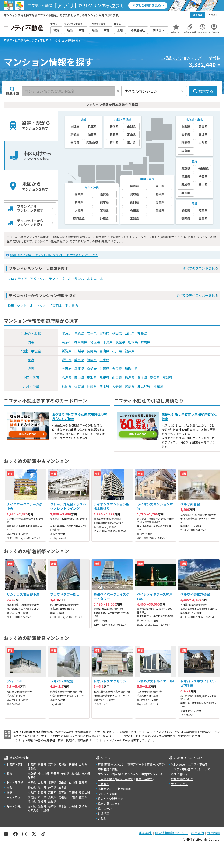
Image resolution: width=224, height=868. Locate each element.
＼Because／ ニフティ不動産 (189, 764)
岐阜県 (79, 360)
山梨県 (79, 351)
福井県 (130, 351)
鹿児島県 (144, 386)
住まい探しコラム (109, 803)
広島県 (67, 378)
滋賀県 (105, 369)
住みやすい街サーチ (111, 799)
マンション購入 (108, 774)
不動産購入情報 (108, 769)
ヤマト (22, 306)
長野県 (92, 351)
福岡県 (67, 386)
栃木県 (133, 342)
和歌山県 (131, 369)
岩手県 (92, 333)
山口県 (117, 378)
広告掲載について (182, 779)
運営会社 (145, 833)
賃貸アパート (136, 764)
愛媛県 (155, 378)
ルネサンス (76, 279)
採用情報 (214, 833)
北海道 (67, 333)
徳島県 (130, 378)
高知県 (168, 378)
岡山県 (79, 378)
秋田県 (117, 333)
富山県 (105, 351)
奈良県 (117, 369)
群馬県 (146, 342)
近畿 (31, 369)
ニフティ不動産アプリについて (191, 769)
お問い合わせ (179, 774)
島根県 (105, 378)
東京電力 (72, 306)
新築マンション (129, 774)
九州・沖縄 (31, 386)
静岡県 (92, 360)
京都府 (92, 369)
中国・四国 (31, 378)
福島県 (142, 333)
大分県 (117, 386)
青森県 (79, 333)
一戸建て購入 (106, 779)
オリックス (38, 306)
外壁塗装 (104, 813)
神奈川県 (81, 342)
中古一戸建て (144, 779)
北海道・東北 (31, 333)
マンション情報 (108, 794)
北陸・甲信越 (31, 351)
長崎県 (92, 386)
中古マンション (151, 774)
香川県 (142, 378)
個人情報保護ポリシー (171, 833)
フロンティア (17, 279)
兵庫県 (79, 369)
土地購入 (104, 784)
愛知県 (67, 360)
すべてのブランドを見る (200, 268)
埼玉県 (95, 342)
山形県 (130, 333)
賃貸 (101, 764)
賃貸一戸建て (155, 764)
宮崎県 (130, 386)
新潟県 (67, 351)
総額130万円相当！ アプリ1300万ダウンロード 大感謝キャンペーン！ (54, 255)
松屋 (11, 306)
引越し (102, 818)
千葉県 (108, 342)
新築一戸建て (125, 779)
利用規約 (197, 833)
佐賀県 (79, 386)
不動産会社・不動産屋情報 (115, 789)
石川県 (117, 351)
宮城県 (105, 333)
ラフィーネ (57, 279)
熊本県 (105, 386)
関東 (31, 342)
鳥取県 (92, 378)
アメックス (38, 279)
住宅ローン (105, 808)
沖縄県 (158, 386)
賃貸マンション (115, 764)
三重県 (105, 360)
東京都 (67, 342)
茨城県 (120, 342)
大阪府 (67, 369)
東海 (31, 360)
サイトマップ (179, 784)
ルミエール (95, 279)
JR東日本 (56, 306)
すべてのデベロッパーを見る (197, 295)
